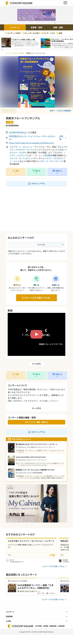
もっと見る (36, 364)
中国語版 (61, 626)
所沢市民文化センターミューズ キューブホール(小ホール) (32, 138)
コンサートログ (48, 33)
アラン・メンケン (17, 155)
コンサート (15, 27)
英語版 (46, 626)
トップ (8, 53)
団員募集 (9, 616)
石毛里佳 (48, 155)
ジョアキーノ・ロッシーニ (21, 147)
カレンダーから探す (31, 33)
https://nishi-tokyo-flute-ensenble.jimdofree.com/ (31, 143)
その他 (8, 621)
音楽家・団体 (36, 27)
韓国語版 (53, 626)
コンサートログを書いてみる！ (37, 298)
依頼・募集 (58, 27)
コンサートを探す (13, 33)
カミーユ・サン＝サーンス (52, 161)
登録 (59, 33)
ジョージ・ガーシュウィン (21, 158)
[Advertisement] (36, 209)
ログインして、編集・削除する (37, 422)
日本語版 (38, 626)
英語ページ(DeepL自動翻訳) (60, 111)
